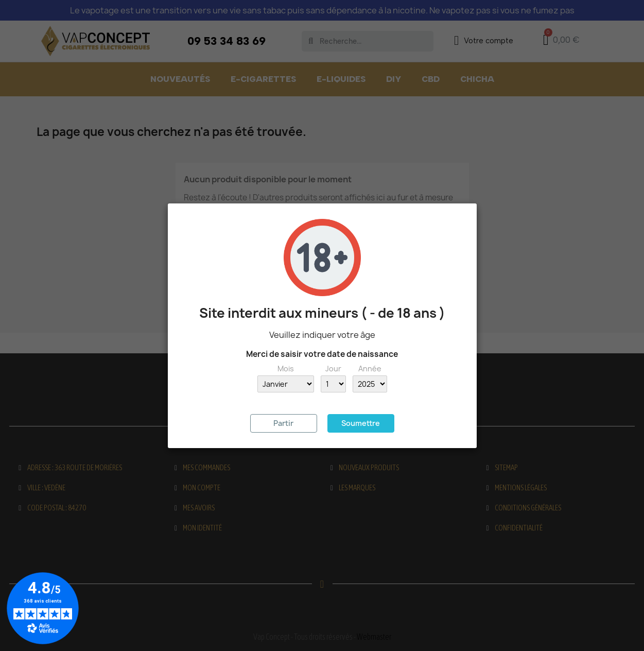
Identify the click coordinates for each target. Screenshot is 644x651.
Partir (283, 423)
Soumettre (361, 423)
